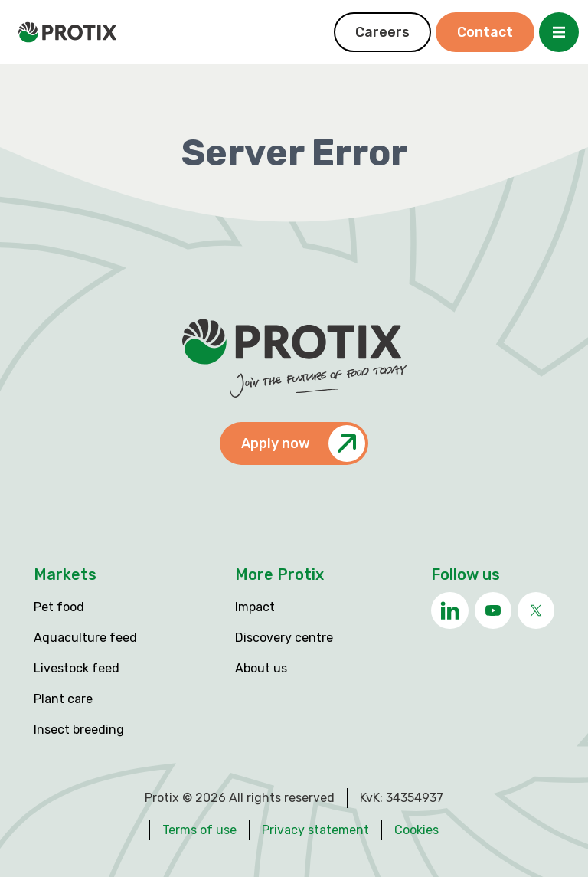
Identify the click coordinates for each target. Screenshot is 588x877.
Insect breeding (79, 730)
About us (261, 668)
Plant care (63, 699)
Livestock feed (77, 668)
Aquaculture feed (85, 638)
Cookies (416, 830)
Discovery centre (284, 638)
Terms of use (199, 830)
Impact (255, 607)
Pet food (59, 607)
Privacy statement (315, 830)
